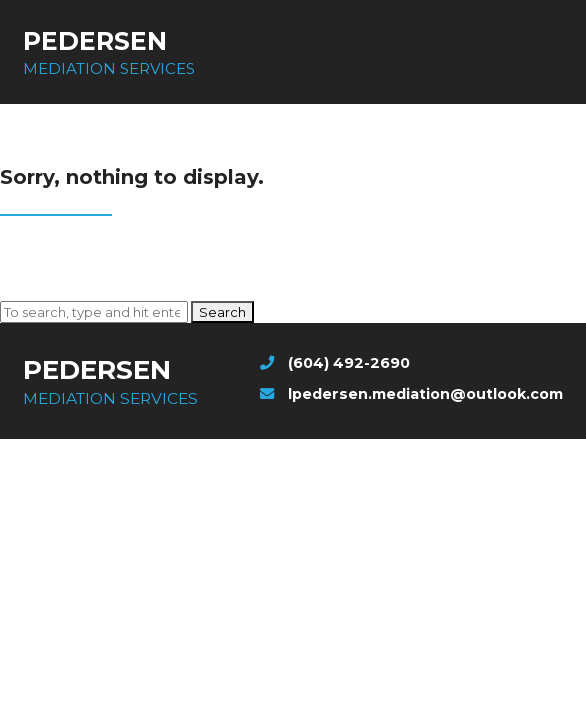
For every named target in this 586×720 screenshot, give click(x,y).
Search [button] (222, 312)
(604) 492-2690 (335, 363)
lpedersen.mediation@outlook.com (411, 394)
